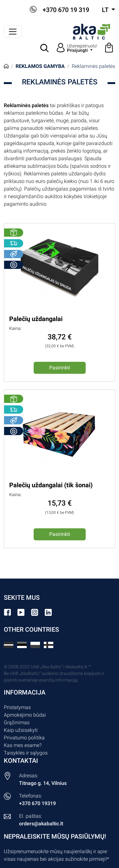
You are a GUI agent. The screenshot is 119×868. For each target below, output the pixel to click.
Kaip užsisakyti (21, 730)
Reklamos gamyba (40, 66)
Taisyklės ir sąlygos (26, 753)
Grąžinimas (17, 722)
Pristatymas (17, 707)
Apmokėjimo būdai (25, 715)
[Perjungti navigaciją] (13, 32)
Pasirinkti (60, 368)
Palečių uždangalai (36, 319)
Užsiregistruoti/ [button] (82, 48)
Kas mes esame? (23, 745)
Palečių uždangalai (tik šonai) (51, 485)
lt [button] (106, 10)
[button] (45, 48)
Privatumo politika (24, 738)
